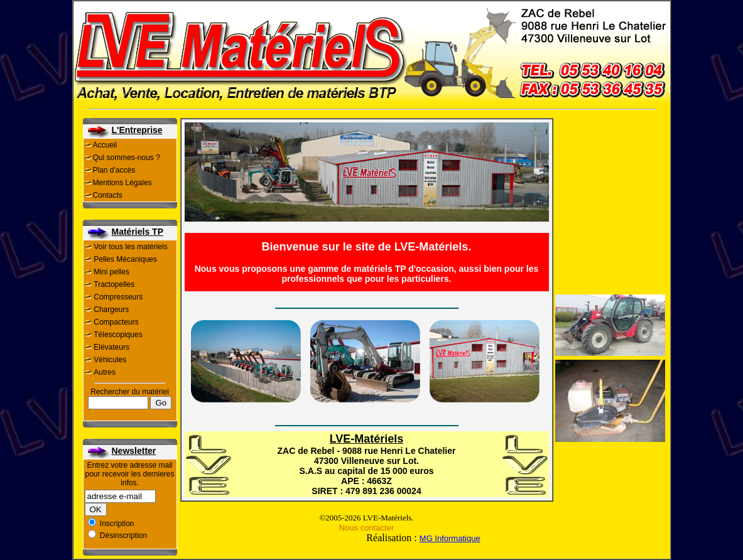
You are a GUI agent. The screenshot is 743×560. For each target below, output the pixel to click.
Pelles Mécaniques (125, 259)
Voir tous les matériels (130, 247)
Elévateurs (111, 347)
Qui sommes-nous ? (127, 158)
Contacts (108, 195)
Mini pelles (111, 272)
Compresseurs (118, 297)
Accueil (105, 145)
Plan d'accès (114, 170)
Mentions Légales (122, 183)
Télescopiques (118, 335)
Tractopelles (114, 284)
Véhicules (110, 360)
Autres (105, 372)
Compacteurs (116, 322)
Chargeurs (111, 310)
